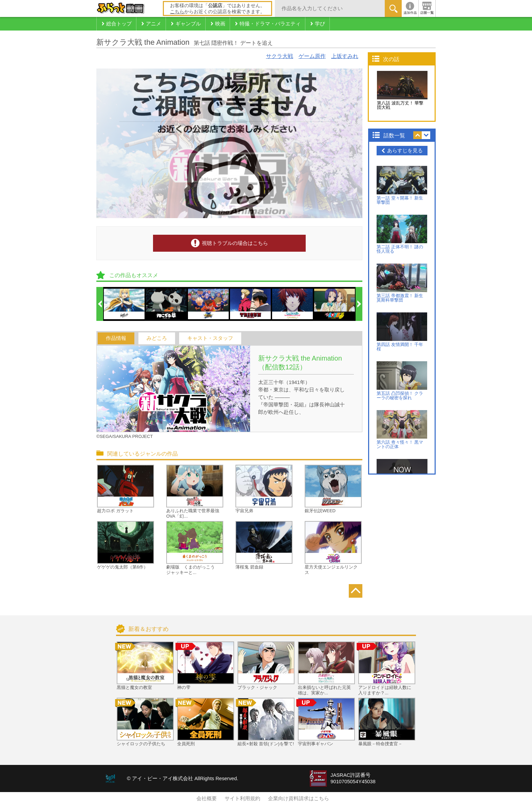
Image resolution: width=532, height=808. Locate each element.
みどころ (157, 338)
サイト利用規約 (242, 799)
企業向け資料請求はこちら (299, 799)
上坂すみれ (345, 56)
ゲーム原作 (312, 56)
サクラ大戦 (280, 56)
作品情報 (116, 338)
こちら (177, 12)
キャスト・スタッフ (210, 338)
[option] (125, 304)
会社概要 (207, 799)
